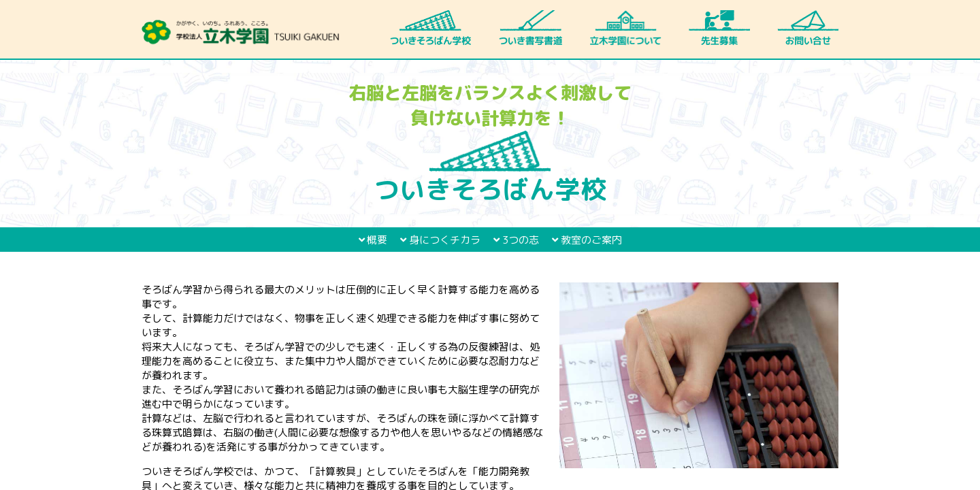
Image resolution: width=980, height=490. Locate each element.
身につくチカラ (440, 240)
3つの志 (516, 240)
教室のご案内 (587, 240)
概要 (373, 240)
